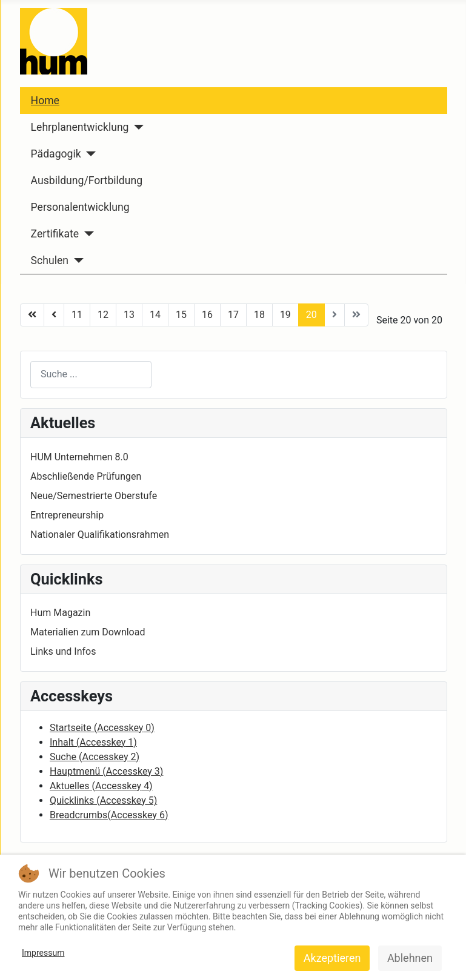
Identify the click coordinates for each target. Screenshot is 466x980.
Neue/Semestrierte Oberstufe (94, 496)
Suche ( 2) (95, 757)
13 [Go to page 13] (129, 315)
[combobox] (91, 375)
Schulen (50, 260)
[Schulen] (76, 260)
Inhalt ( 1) (93, 742)
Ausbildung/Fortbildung (87, 180)
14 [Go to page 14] (155, 315)
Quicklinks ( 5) (103, 800)
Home (45, 101)
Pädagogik (56, 154)
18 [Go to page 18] (259, 315)
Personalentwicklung (80, 207)
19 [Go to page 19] (285, 315)
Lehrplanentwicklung (80, 127)
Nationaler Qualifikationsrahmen (100, 535)
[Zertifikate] (86, 234)
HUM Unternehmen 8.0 (79, 457)
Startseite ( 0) (102, 728)
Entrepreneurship (67, 515)
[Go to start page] (32, 315)
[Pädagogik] (89, 154)
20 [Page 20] (311, 315)
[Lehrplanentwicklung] (137, 127)
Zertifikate (55, 234)
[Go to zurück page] (54, 315)
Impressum (43, 953)
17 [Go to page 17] (233, 315)
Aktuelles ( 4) (101, 786)
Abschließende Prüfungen (86, 476)
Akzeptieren (332, 958)
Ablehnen (410, 958)
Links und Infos (63, 651)
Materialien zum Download (88, 632)
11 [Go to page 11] (77, 315)
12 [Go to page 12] (103, 315)
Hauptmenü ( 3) (106, 771)
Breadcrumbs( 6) (109, 815)
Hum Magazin (60, 613)
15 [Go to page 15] (181, 315)
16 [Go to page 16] (207, 315)
